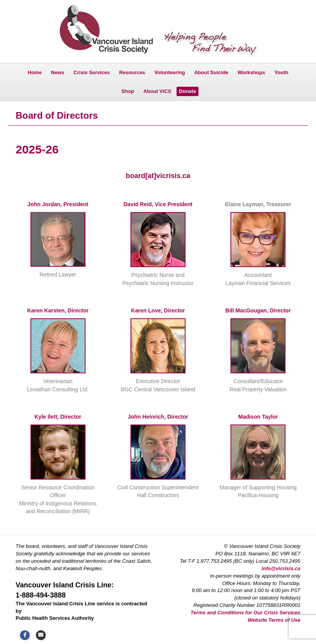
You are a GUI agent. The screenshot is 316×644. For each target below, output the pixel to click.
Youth (281, 72)
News (58, 72)
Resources (132, 72)
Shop (128, 91)
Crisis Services (92, 72)
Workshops (251, 72)
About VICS (157, 91)
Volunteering (170, 72)
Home (35, 72)
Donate (187, 91)
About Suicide (211, 72)
